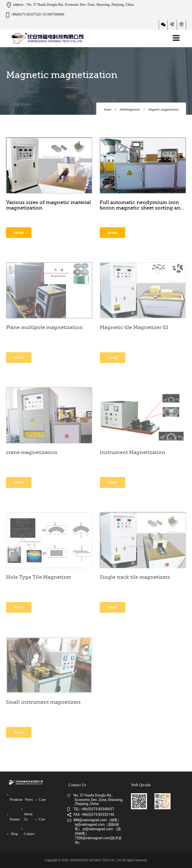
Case (42, 800)
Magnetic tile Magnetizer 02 (134, 327)
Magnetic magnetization (163, 109)
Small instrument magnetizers (43, 702)
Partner (14, 817)
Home (107, 109)
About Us (28, 814)
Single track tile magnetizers (135, 577)
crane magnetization (32, 452)
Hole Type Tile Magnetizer (38, 577)
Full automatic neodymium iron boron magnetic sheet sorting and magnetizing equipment (142, 205)
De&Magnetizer (130, 109)
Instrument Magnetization (132, 452)
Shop (14, 834)
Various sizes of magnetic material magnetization (48, 205)
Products (14, 797)
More (19, 233)
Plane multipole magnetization (44, 327)
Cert (41, 819)
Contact (28, 831)
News (28, 800)
